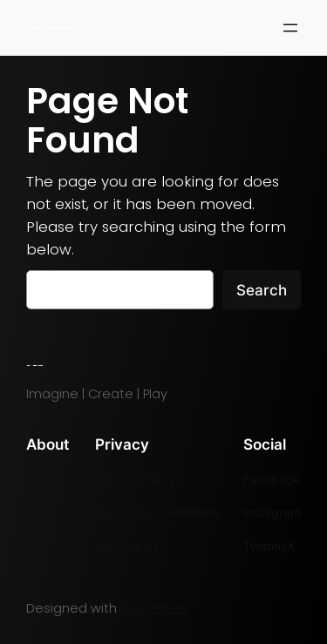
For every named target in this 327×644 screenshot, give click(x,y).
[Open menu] (290, 28)
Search (262, 290)
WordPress (154, 608)
